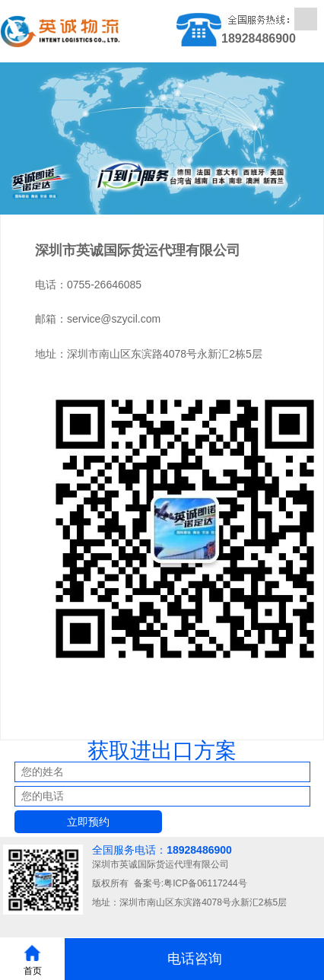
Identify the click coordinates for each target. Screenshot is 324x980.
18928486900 (199, 850)
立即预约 (88, 822)
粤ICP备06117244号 (205, 883)
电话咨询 (195, 959)
